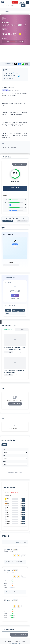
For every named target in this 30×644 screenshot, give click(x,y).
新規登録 (22, 2)
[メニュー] (28, 2)
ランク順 (22, 310)
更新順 (8, 310)
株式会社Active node (16, 643)
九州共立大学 (9, 73)
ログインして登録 (15, 404)
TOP (2, 12)
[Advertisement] (15, 53)
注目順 (15, 310)
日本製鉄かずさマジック (12, 76)
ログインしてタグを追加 (9, 147)
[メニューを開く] (1, 322)
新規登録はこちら (15, 299)
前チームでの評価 (8, 221)
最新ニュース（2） (8, 330)
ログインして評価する (20, 164)
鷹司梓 (8, 314)
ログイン (15, 2)
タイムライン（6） (22, 330)
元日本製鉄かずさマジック (11, 25)
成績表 (4, 445)
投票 (24, 499)
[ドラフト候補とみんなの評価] (2, 2)
